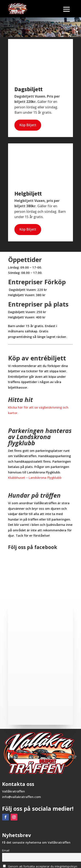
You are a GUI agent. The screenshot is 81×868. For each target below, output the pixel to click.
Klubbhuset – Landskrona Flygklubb (35, 477)
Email (6, 850)
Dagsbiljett (29, 89)
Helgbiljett (28, 193)
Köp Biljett (28, 125)
